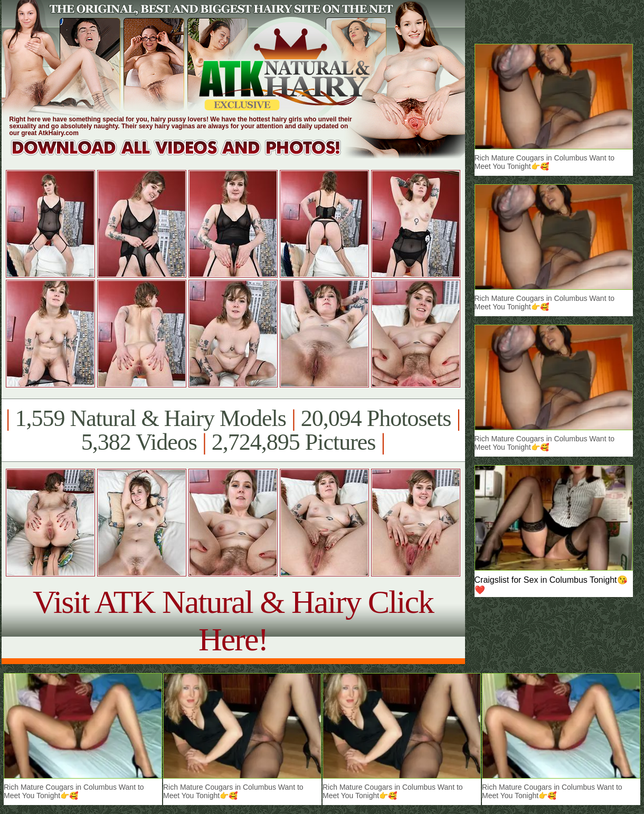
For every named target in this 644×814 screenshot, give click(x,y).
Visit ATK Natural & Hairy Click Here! (233, 621)
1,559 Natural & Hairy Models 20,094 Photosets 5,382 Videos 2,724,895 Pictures (233, 430)
